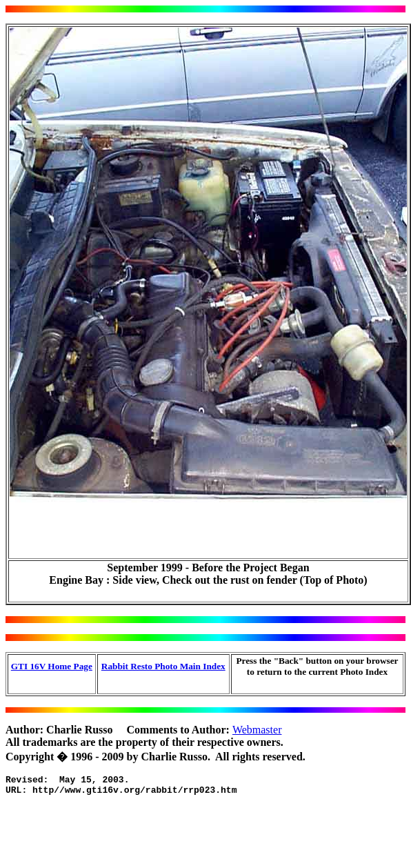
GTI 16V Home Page (52, 666)
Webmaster (257, 730)
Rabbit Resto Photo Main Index (163, 666)
